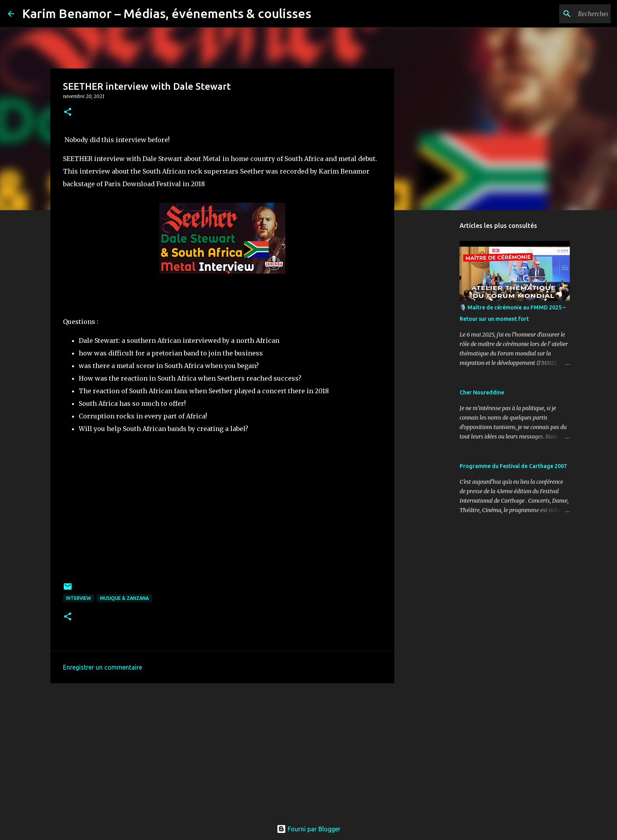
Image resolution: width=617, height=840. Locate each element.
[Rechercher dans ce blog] (569, 14)
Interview (79, 598)
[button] (68, 112)
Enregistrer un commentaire (103, 667)
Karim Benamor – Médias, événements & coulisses (167, 13)
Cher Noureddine (482, 392)
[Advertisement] (222, 750)
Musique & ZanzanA (124, 598)
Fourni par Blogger (308, 829)
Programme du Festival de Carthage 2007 (513, 466)
